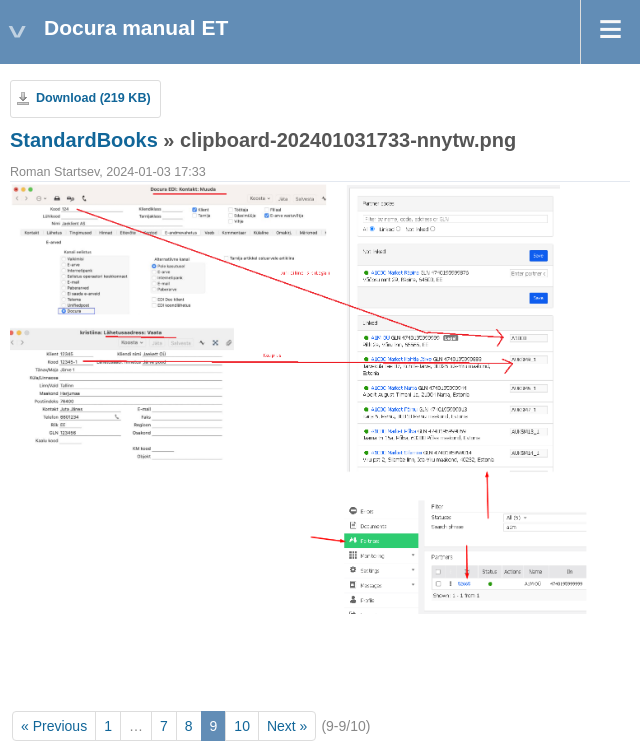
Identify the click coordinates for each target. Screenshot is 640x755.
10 (242, 726)
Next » (287, 726)
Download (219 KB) (93, 98)
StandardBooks (84, 140)
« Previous (54, 726)
